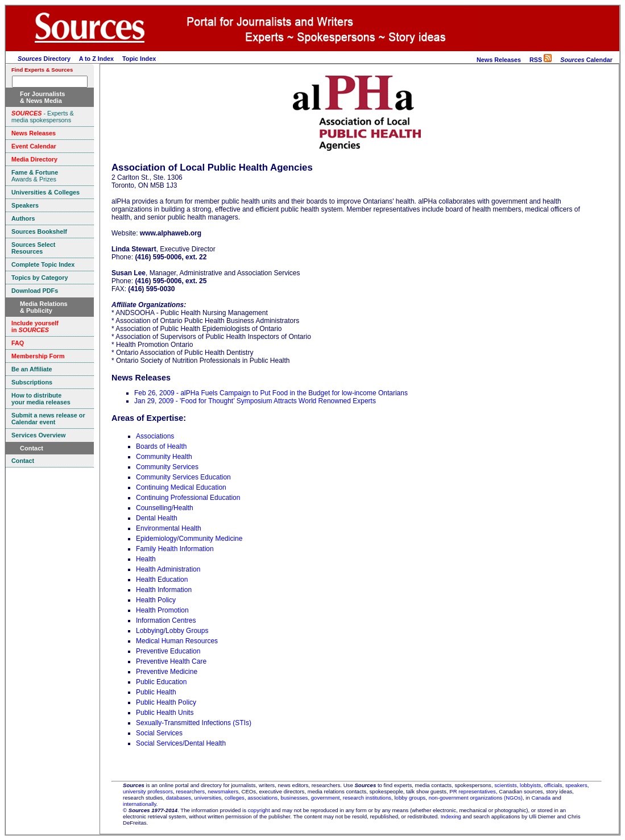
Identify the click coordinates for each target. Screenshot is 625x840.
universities (208, 798)
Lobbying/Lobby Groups (172, 631)
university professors (148, 791)
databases (179, 798)
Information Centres (166, 620)
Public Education (161, 682)
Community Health (164, 457)
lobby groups (410, 798)
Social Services (159, 733)
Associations (155, 436)
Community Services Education (183, 477)
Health (146, 559)
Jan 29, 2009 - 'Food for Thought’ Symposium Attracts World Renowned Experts (255, 401)
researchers (190, 791)
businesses (294, 798)
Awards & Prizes (35, 176)
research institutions (367, 798)
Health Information (164, 590)
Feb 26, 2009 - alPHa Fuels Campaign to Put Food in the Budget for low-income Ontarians (271, 393)
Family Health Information (175, 549)
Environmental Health (169, 528)
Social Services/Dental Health (181, 743)
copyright (259, 810)
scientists (505, 785)
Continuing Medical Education (181, 487)
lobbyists (530, 785)
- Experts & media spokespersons (43, 117)
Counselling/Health (165, 508)
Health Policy (156, 600)
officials (553, 785)
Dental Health (157, 518)
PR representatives (473, 791)
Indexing (451, 816)
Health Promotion (162, 610)
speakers (576, 785)
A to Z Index (96, 59)
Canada (541, 798)
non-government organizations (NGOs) (476, 798)
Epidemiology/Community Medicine (189, 539)
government (326, 798)
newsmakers (223, 791)
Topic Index (139, 59)
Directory (44, 59)
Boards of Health (161, 446)
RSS (541, 60)
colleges (235, 798)
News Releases (499, 60)
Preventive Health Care (171, 661)
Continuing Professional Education (188, 498)
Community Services (167, 467)
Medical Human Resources (177, 641)
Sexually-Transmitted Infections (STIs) (194, 723)
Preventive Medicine (167, 672)
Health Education (162, 580)
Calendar (586, 60)
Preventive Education (168, 651)
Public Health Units (165, 713)
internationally (140, 804)
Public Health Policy (166, 702)
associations (262, 798)
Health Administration (168, 569)
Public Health (156, 692)
